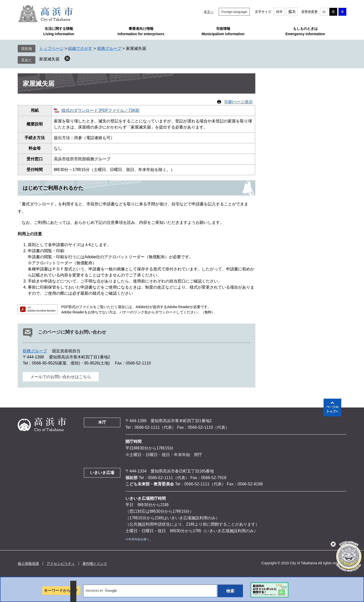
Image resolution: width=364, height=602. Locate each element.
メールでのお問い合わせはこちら (61, 377)
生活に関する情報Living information (59, 31)
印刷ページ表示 (239, 102)
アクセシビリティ (61, 564)
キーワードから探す (61, 590)
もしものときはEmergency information (305, 31)
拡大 (292, 12)
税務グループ (109, 48)
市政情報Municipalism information (223, 31)
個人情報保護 (28, 564)
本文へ (209, 12)
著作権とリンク (95, 564)
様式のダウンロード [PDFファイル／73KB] (100, 110)
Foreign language (234, 12)
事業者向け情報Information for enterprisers (141, 31)
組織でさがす (80, 48)
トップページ (51, 48)
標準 (279, 12)
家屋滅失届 (49, 59)
